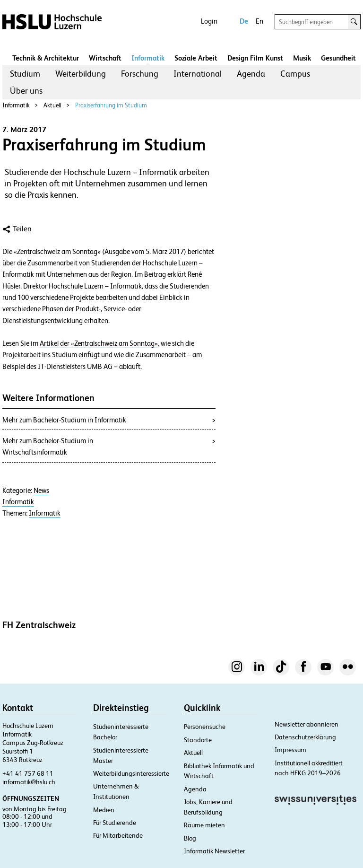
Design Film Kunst (255, 58)
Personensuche (205, 727)
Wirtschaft (105, 58)
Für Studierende (115, 823)
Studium (25, 74)
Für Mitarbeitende (118, 835)
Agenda (251, 74)
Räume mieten (204, 825)
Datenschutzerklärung (305, 737)
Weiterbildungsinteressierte (131, 773)
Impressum (290, 750)
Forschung (140, 74)
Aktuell (52, 105)
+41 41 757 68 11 (28, 773)
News (41, 491)
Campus (295, 74)
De (244, 21)
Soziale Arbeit (196, 58)
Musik (302, 58)
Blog (190, 838)
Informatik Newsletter (214, 851)
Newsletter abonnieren (307, 724)
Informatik (148, 58)
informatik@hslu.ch (29, 782)
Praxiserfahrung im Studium (111, 105)
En (259, 21)
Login (209, 21)
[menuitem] (25, 74)
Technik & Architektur (46, 58)
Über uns (26, 91)
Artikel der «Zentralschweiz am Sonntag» (99, 343)
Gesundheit (338, 58)
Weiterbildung (81, 74)
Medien (104, 810)
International (198, 74)
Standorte (198, 740)
